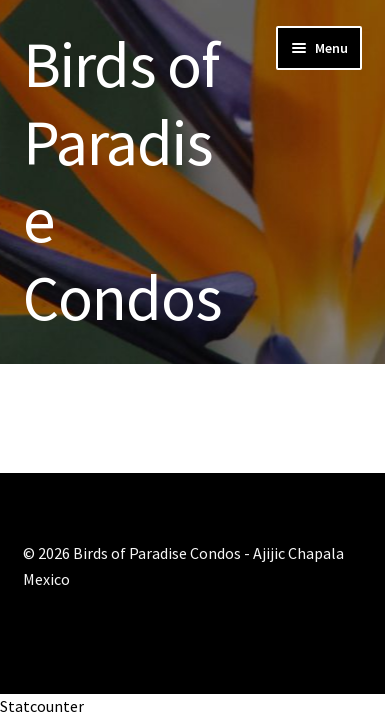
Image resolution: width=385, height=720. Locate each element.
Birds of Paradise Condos (122, 180)
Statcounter (42, 706)
